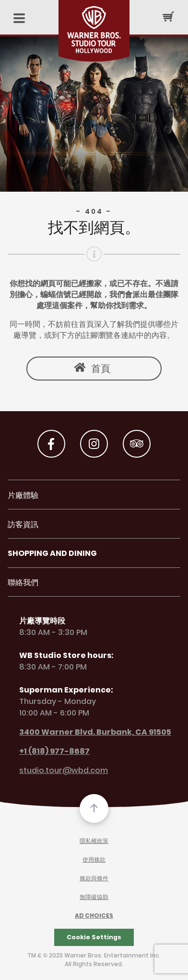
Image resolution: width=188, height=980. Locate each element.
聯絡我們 (23, 583)
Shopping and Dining (52, 554)
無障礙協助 (94, 897)
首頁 (101, 369)
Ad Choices (94, 916)
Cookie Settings (94, 937)
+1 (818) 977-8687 (49, 751)
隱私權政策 (94, 841)
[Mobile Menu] (19, 19)
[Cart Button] (168, 17)
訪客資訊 (23, 525)
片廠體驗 (23, 496)
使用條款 (94, 860)
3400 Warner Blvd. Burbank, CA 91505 (89, 732)
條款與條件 (94, 879)
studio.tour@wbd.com (58, 771)
